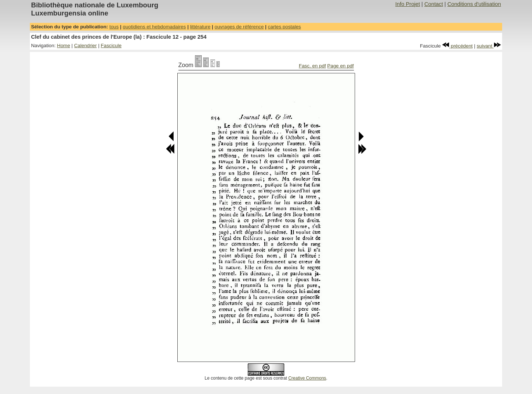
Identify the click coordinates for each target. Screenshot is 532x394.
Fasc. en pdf (312, 66)
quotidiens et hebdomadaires (154, 27)
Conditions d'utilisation (474, 4)
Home (64, 46)
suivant (489, 46)
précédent (457, 46)
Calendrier (86, 46)
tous (114, 27)
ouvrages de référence (239, 27)
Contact (434, 4)
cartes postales (285, 27)
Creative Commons (307, 378)
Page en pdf (341, 66)
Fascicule (111, 46)
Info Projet (408, 4)
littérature (200, 27)
